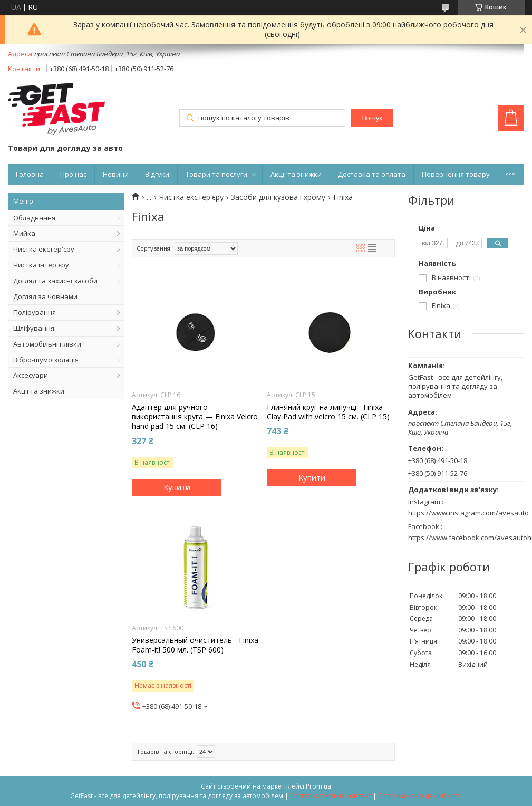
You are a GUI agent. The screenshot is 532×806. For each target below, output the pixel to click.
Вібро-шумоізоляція (46, 360)
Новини (116, 174)
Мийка (24, 233)
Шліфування (34, 328)
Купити (177, 487)
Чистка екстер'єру (44, 249)
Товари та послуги (216, 174)
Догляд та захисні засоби (55, 281)
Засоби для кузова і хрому (278, 197)
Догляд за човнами (45, 296)
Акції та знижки (296, 174)
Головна (30, 174)
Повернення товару (456, 174)
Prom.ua (318, 786)
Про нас (73, 174)
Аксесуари (31, 375)
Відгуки (157, 174)
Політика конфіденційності (420, 796)
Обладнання (34, 218)
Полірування (35, 312)
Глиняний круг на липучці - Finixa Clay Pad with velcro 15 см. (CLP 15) (328, 412)
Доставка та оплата (372, 174)
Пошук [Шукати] (372, 118)
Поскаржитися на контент (331, 796)
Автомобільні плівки (47, 344)
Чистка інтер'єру (41, 265)
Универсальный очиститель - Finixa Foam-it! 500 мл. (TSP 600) (195, 645)
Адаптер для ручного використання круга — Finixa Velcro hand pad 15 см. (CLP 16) (195, 417)
